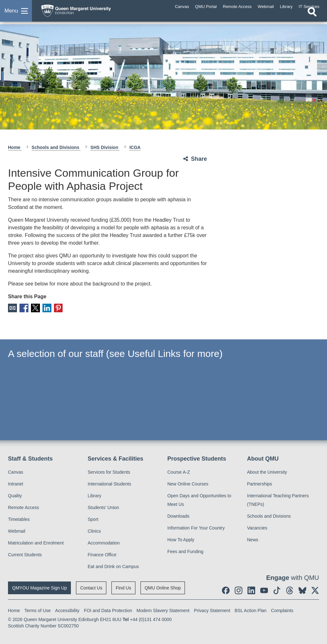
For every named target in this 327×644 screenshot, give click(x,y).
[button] (16, 14)
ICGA (135, 147)
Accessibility (67, 610)
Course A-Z (179, 472)
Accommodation (104, 543)
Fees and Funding (185, 551)
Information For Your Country (196, 528)
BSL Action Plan (251, 610)
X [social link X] (35, 308)
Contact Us (91, 588)
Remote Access (23, 507)
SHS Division (105, 147)
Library (95, 495)
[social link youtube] (264, 590)
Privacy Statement (212, 610)
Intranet (15, 484)
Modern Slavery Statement (163, 610)
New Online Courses (188, 484)
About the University (267, 472)
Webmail (17, 531)
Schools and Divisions (56, 147)
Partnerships (260, 484)
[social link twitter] (315, 590)
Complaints (282, 610)
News (253, 539)
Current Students (25, 554)
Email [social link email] (12, 308)
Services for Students (109, 472)
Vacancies (257, 528)
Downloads (178, 516)
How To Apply (181, 539)
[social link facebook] (226, 590)
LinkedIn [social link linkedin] (46, 308)
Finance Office (102, 554)
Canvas (15, 472)
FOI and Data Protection (108, 610)
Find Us (123, 588)
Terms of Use (37, 610)
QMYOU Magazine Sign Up (39, 588)
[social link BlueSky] (302, 590)
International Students (110, 484)
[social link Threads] (290, 590)
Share (199, 159)
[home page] (88, 12)
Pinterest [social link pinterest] (57, 308)
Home (15, 147)
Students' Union (103, 507)
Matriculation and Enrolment (36, 543)
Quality (15, 495)
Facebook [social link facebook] (23, 308)
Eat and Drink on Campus (113, 566)
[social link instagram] (239, 590)
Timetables (19, 519)
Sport (93, 519)
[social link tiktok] (277, 590)
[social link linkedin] (251, 590)
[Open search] (312, 18)
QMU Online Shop (163, 588)
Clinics (94, 531)
